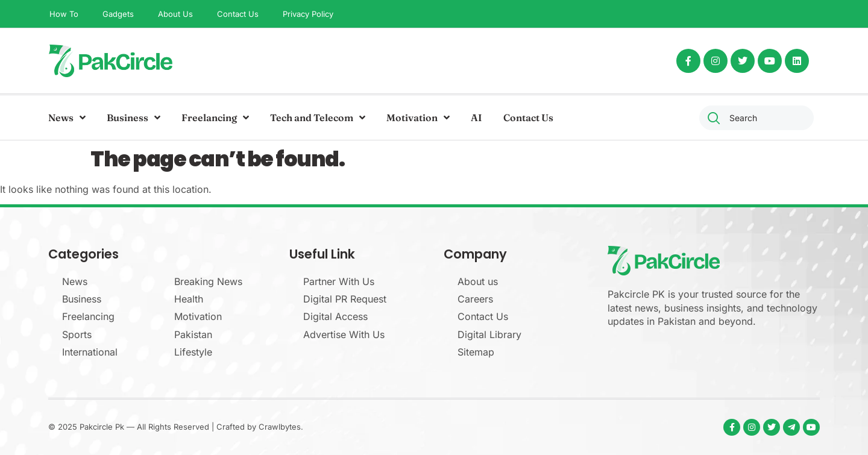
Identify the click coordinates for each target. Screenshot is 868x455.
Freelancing (215, 118)
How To (64, 14)
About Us (175, 14)
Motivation (418, 118)
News (67, 118)
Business (134, 118)
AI (476, 118)
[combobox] (756, 118)
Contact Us (238, 14)
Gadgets (118, 14)
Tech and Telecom (318, 118)
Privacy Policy (308, 14)
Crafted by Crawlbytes (259, 427)
